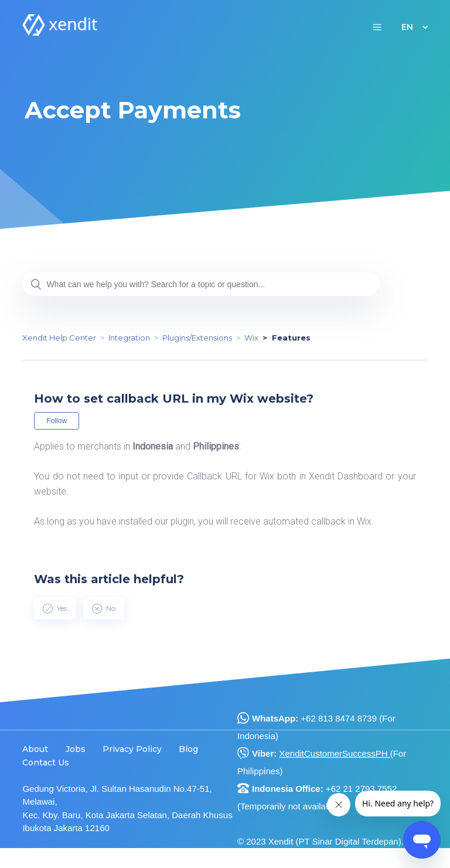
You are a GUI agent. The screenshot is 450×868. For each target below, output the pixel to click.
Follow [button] (57, 421)
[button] (377, 27)
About (35, 749)
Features (291, 338)
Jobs (76, 749)
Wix (251, 338)
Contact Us (46, 763)
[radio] (55, 608)
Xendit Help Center (59, 338)
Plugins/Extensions (197, 338)
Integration (129, 338)
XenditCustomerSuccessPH (334, 753)
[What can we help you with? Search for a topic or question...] (201, 284)
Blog (188, 749)
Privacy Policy (132, 749)
